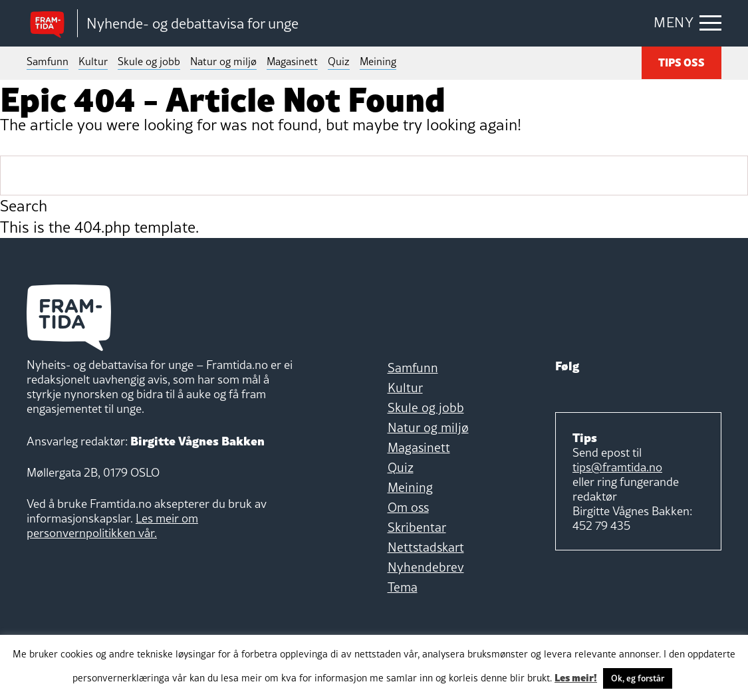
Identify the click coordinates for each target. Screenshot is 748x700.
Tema (403, 587)
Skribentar (417, 527)
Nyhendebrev (426, 567)
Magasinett (292, 61)
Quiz (339, 61)
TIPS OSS (682, 62)
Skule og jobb (149, 61)
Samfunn (48, 61)
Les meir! (576, 677)
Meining (378, 61)
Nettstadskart (426, 547)
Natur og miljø (223, 61)
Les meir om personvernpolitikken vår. (112, 525)
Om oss (408, 507)
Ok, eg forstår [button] (638, 678)
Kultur (93, 61)
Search (24, 206)
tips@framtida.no (617, 467)
